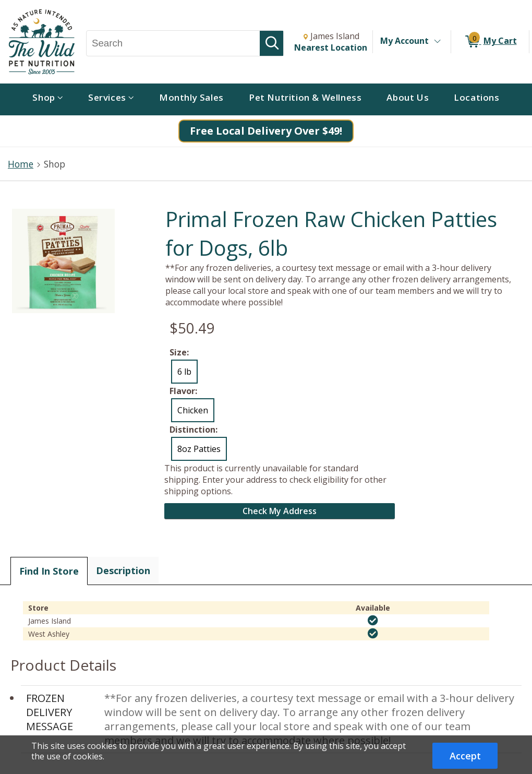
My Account (404, 41)
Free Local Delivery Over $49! (266, 131)
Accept (465, 756)
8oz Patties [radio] (199, 449)
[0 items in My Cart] (490, 42)
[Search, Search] (173, 43)
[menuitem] (48, 99)
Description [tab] (123, 570)
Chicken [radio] (193, 410)
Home (21, 164)
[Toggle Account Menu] (437, 42)
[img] (373, 621)
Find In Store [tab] (49, 571)
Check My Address (280, 511)
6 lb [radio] (184, 372)
